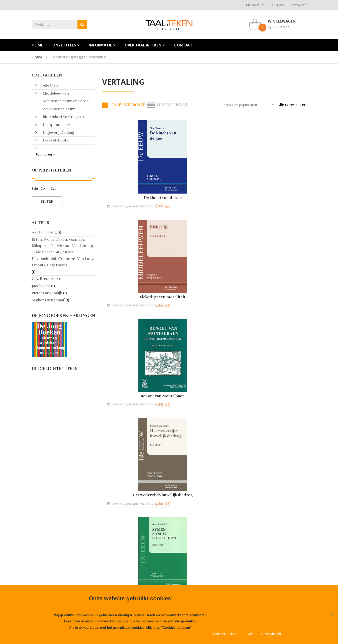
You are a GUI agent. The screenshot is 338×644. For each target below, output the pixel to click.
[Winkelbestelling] (247, 105)
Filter (47, 202)
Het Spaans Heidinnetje (275, 297)
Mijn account (255, 5)
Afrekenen (299, 5)
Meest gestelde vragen (51, 583)
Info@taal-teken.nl (201, 575)
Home (37, 57)
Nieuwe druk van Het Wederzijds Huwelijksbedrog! (131, 575)
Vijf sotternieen (134, 396)
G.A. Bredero (43, 279)
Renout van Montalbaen (275, 198)
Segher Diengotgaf (48, 300)
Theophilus (275, 396)
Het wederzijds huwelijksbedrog (134, 297)
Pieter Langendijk (47, 293)
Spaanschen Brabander (204, 372)
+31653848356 (203, 583)
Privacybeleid (271, 634)
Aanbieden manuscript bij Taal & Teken (60, 572)
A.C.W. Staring (44, 232)
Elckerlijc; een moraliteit (204, 198)
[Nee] (332, 614)
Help (280, 5)
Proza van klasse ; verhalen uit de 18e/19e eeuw (204, 497)
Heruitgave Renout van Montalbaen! (133, 563)
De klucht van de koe (134, 198)
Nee (250, 634)
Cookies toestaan (226, 634)
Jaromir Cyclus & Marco (275, 495)
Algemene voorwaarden (53, 561)
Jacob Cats (41, 286)
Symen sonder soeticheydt (204, 297)
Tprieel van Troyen (134, 495)
